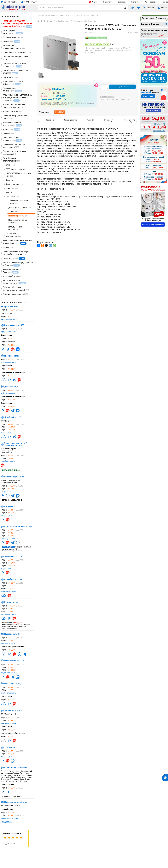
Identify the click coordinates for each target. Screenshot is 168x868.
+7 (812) (12, 310)
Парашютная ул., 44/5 (14, 661)
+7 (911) (8, 345)
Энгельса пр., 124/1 (13, 710)
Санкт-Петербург (9, 2)
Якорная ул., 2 (11, 747)
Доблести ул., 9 (11, 387)
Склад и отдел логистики (16, 767)
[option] (50, 121)
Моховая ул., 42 (12, 602)
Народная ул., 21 (12, 634)
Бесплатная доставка (97, 38)
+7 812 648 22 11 (29, 2)
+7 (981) (8, 317)
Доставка (122, 2)
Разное (165, 2)
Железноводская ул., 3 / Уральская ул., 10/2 (15, 444)
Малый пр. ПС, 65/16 (14, 579)
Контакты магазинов (13, 302)
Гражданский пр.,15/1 (14, 356)
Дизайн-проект (154, 18)
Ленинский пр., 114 (13, 556)
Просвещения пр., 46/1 (15, 684)
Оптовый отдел (151, 2)
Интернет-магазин (9, 306)
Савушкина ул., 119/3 (14, 477)
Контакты (135, 2)
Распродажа (9, 547)
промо (23, 243)
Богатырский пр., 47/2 (14, 325)
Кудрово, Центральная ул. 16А (18, 526)
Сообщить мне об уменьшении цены (115, 100)
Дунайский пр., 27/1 (13, 417)
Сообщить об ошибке (130, 32)
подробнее (7, 822)
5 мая (122, 87)
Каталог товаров (11, 16)
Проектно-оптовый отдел (16, 802)
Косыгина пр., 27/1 (13, 506)
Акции (93, 2)
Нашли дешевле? (107, 97)
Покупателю (107, 2)
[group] (60, 54)
